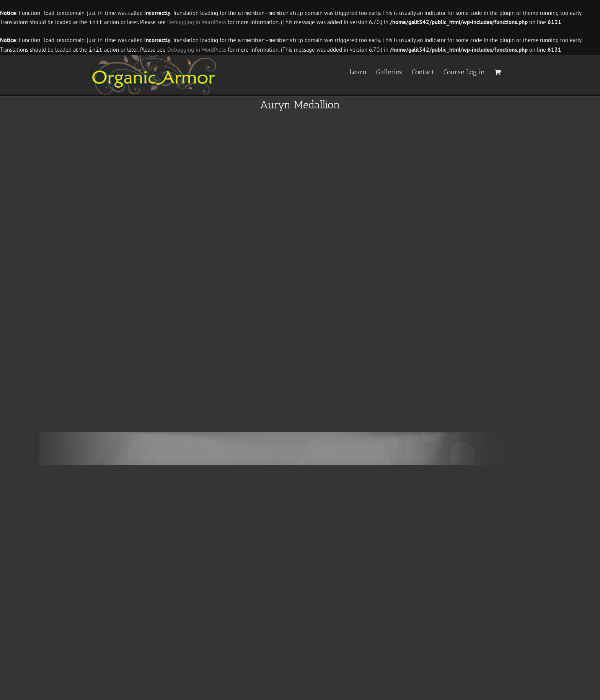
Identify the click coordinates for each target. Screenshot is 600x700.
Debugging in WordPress (197, 22)
